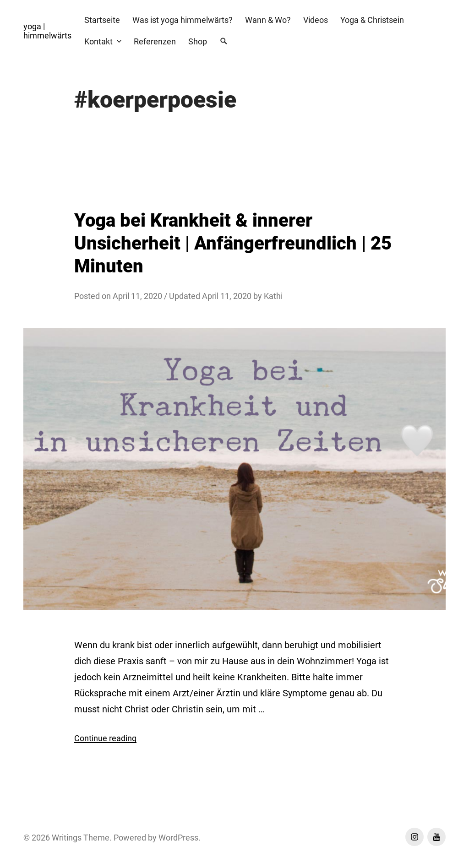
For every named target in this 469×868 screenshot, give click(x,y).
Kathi (273, 296)
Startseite (102, 20)
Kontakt (98, 41)
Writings (67, 838)
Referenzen (155, 41)
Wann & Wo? (268, 20)
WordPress (178, 838)
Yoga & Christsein (372, 20)
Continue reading (105, 738)
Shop (198, 41)
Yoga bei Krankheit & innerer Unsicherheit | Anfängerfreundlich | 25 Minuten (233, 243)
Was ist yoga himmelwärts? (183, 20)
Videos (316, 20)
